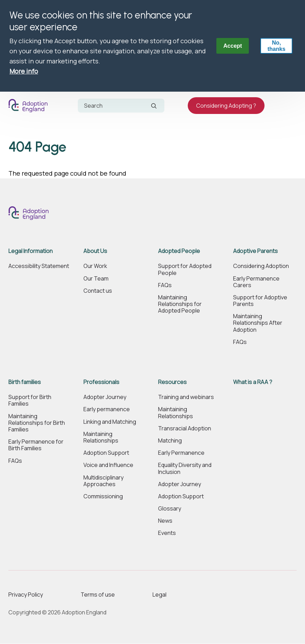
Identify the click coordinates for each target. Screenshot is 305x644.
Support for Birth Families (30, 400)
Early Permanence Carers (256, 282)
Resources (172, 382)
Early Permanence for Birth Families (36, 445)
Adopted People (179, 251)
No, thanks (276, 46)
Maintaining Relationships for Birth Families (37, 423)
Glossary (170, 509)
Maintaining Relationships (101, 437)
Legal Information (31, 251)
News (165, 521)
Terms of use (98, 595)
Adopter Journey (105, 397)
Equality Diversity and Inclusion (185, 468)
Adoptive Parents (255, 251)
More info (24, 71)
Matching (170, 441)
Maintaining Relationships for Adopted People (180, 304)
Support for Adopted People (185, 269)
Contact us (98, 291)
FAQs (165, 285)
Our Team (96, 279)
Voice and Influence (108, 465)
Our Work (95, 266)
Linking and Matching (110, 422)
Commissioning (103, 496)
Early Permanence (181, 453)
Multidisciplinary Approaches (103, 481)
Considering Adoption (261, 266)
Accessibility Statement (39, 266)
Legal (159, 595)
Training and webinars (186, 397)
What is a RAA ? (253, 382)
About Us (95, 251)
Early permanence (107, 409)
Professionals (101, 382)
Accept (233, 46)
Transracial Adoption (185, 428)
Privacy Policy (26, 595)
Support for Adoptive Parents (260, 301)
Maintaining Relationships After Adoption (258, 323)
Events (167, 533)
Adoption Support (106, 453)
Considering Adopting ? (226, 106)
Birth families (25, 382)
